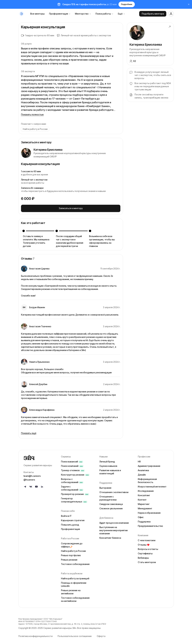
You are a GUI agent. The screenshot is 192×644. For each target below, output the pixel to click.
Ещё (121, 14)
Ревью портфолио (71, 554)
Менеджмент (145, 507)
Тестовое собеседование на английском (75, 598)
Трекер (73, 469)
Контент (142, 498)
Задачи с (72, 487)
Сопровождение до (72, 544)
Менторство (83, 14)
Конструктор (75, 473)
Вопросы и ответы (148, 548)
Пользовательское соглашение (75, 635)
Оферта (101, 635)
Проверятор (75, 493)
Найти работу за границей (75, 577)
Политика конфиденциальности (35, 635)
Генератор (74, 499)
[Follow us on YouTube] (36, 485)
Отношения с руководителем (108, 497)
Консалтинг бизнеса (110, 537)
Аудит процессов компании (114, 522)
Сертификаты (145, 552)
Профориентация (60, 14)
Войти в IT (66, 515)
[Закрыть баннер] (187, 4)
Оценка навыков (108, 465)
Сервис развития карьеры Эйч (60, 627)
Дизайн (142, 473)
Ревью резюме (69, 558)
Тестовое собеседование (75, 563)
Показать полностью (32, 114)
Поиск (72, 460)
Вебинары (143, 557)
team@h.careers (32, 475)
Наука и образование (149, 512)
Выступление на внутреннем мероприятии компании (113, 529)
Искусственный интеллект (152, 485)
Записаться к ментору (71, 208)
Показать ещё (29, 432)
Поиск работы (104, 14)
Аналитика (143, 469)
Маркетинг (144, 503)
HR (139, 460)
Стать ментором (147, 561)
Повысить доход (70, 523)
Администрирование (149, 465)
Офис (141, 516)
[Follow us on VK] (31, 485)
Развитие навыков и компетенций (110, 471)
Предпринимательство (150, 525)
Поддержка (144, 520)
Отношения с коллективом (114, 491)
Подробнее (127, 4)
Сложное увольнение (111, 507)
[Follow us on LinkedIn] (42, 485)
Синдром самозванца (111, 503)
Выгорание (105, 487)
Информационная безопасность (147, 479)
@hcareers (29, 478)
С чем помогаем (147, 539)
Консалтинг (144, 494)
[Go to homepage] (40, 456)
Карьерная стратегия (73, 519)
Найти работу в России (73, 550)
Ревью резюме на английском (71, 591)
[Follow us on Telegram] (25, 485)
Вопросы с (72, 479)
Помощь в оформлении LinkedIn (74, 583)
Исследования (146, 490)
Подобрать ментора (153, 14)
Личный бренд (107, 460)
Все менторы (37, 14)
